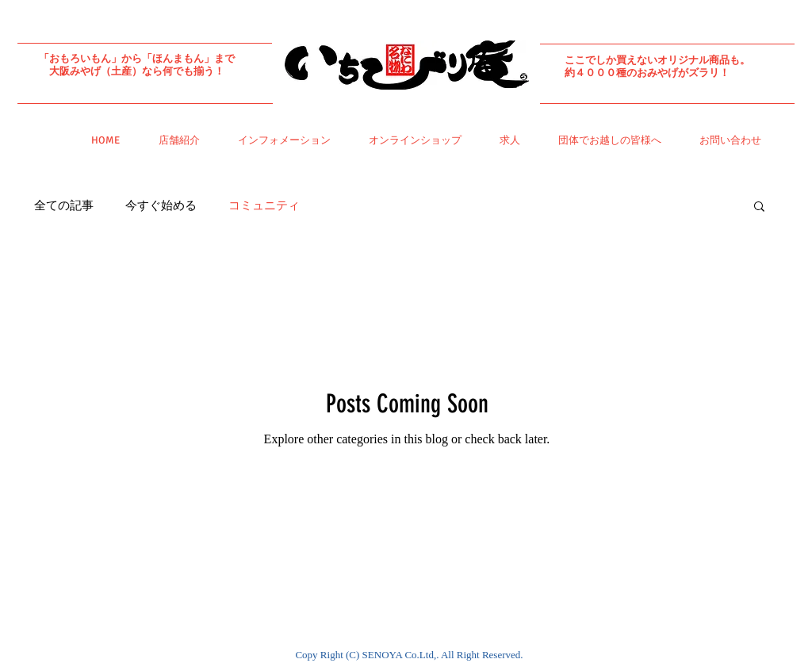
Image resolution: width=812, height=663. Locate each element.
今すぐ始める (161, 205)
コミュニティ (264, 205)
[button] (759, 207)
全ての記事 (64, 205)
